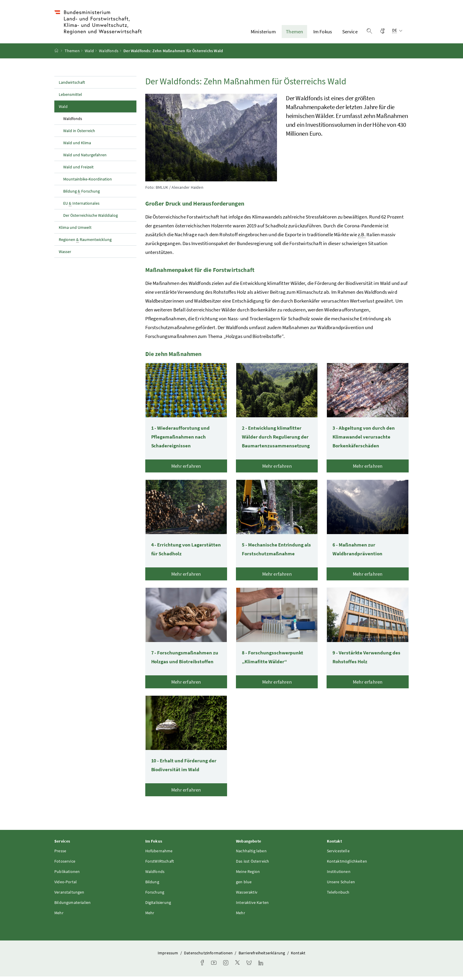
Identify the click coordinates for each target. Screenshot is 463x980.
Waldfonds (109, 55)
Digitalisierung (158, 906)
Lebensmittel (70, 98)
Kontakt (298, 957)
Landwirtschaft (72, 86)
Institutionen (339, 875)
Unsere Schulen (341, 886)
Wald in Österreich (79, 134)
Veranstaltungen (69, 896)
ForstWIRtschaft (160, 865)
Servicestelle (338, 855)
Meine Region (248, 875)
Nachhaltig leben (251, 855)
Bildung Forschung (81, 195)
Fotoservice (65, 865)
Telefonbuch (338, 896)
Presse (60, 855)
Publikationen (67, 875)
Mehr (59, 917)
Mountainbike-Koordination (88, 183)
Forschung (155, 896)
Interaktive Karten (252, 906)
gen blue (244, 886)
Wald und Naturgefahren (85, 158)
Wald (89, 55)
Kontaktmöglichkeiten (347, 865)
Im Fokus (323, 33)
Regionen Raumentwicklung (85, 243)
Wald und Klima (77, 146)
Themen (294, 33)
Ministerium (263, 33)
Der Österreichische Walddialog (91, 219)
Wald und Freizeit (78, 170)
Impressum (168, 957)
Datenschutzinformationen (209, 957)
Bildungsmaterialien (72, 906)
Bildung (152, 886)
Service (350, 33)
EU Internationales (81, 207)
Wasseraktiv (247, 896)
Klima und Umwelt (75, 231)
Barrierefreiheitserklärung (262, 957)
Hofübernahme (159, 855)
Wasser (65, 255)
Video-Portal (66, 886)
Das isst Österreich (252, 865)
